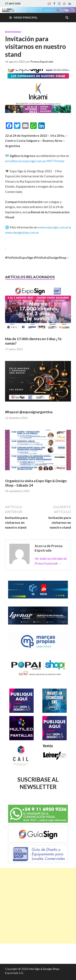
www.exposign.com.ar (53, 227)
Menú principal (26, 17)
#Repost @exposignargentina (29, 412)
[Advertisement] (38, 906)
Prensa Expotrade (42, 62)
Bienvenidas (13, 32)
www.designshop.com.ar (22, 232)
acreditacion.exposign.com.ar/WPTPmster (35, 161)
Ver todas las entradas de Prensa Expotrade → (51, 561)
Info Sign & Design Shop (44, 969)
